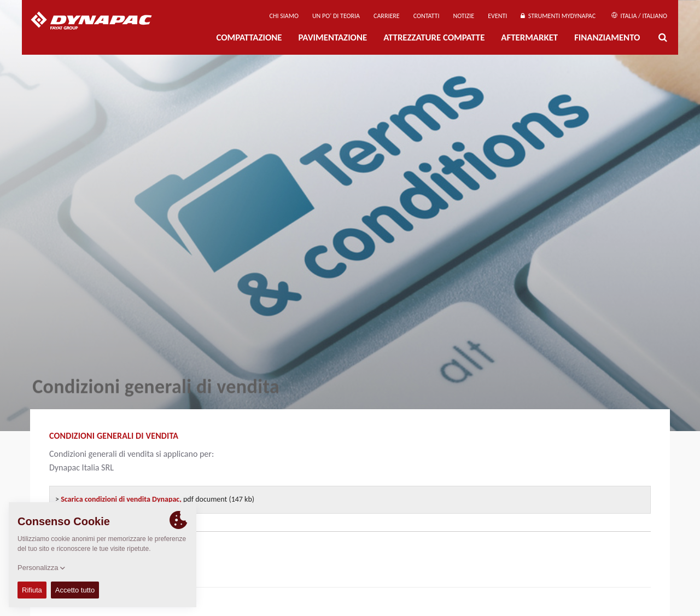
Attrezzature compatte (434, 37)
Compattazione (249, 37)
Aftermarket (529, 37)
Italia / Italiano (639, 16)
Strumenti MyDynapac (558, 16)
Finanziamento (607, 37)
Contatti (427, 16)
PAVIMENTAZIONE (333, 37)
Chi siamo (284, 16)
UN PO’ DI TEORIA (336, 16)
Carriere (387, 16)
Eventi (497, 16)
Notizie (463, 16)
